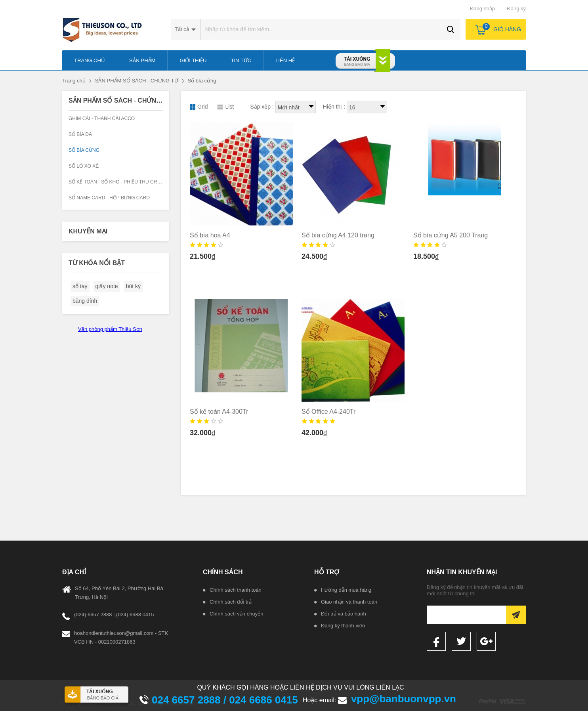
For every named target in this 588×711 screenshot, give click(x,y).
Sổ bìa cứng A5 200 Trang (451, 235)
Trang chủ (74, 81)
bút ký (133, 286)
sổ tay (80, 286)
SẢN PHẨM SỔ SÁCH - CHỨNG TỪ (137, 81)
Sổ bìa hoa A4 (210, 235)
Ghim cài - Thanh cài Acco (102, 118)
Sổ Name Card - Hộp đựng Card (109, 198)
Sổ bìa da (80, 134)
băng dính (85, 301)
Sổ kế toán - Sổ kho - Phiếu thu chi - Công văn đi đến (137, 182)
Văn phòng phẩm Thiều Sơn (110, 329)
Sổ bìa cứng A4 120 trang (338, 235)
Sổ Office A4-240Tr (328, 412)
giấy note (107, 286)
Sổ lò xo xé (84, 166)
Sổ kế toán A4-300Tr (219, 412)
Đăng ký (516, 9)
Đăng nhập (482, 9)
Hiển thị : (334, 107)
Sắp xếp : (262, 107)
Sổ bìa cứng (202, 81)
